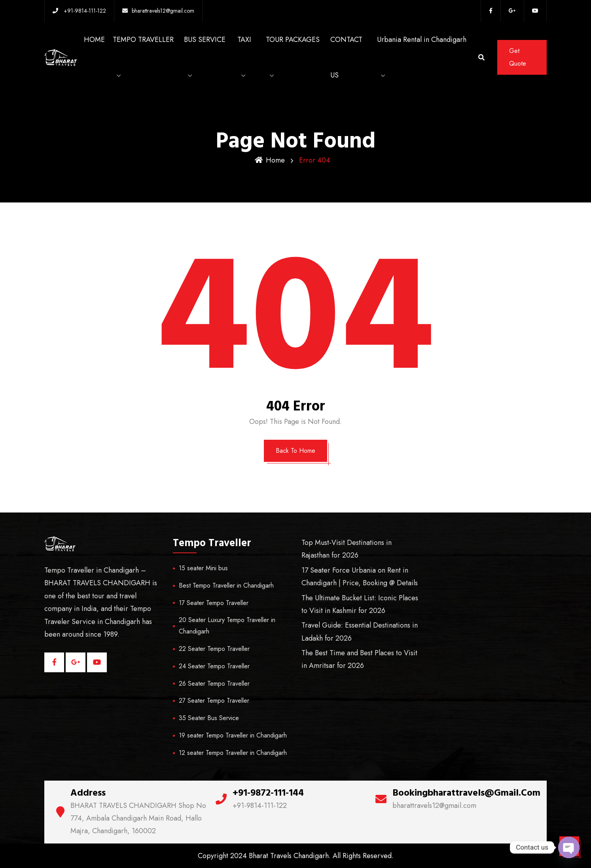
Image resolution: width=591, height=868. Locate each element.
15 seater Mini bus (203, 568)
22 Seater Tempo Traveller (214, 649)
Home (270, 160)
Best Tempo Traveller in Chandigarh (226, 585)
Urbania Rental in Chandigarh (422, 40)
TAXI (244, 40)
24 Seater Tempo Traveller (214, 666)
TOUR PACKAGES (293, 40)
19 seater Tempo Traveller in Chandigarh (233, 735)
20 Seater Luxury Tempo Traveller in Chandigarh (227, 626)
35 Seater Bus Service (209, 718)
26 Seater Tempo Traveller (214, 684)
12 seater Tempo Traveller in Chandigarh (233, 753)
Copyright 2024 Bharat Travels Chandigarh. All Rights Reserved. (296, 856)
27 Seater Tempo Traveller (214, 701)
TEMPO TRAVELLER (143, 40)
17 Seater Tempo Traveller (214, 603)
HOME (94, 40)
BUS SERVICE (205, 40)
